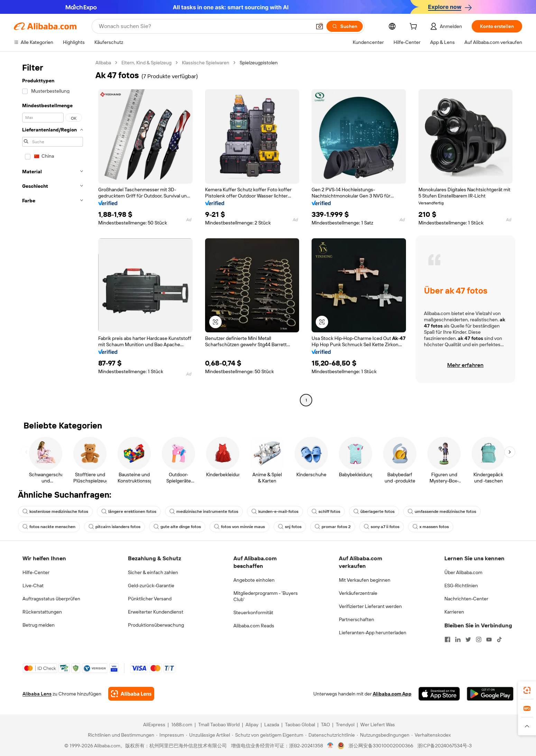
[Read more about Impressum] (170, 735)
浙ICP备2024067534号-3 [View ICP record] (445, 746)
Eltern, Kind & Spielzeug (146, 63)
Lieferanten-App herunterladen (373, 633)
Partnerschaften (357, 619)
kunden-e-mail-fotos (275, 511)
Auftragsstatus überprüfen (51, 599)
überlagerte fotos (374, 511)
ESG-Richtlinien (461, 586)
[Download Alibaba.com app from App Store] (439, 694)
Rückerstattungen (42, 612)
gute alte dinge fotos (177, 527)
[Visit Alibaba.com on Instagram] (479, 639)
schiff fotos (326, 511)
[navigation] (53, 232)
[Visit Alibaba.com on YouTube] (489, 639)
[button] (320, 26)
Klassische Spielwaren (206, 63)
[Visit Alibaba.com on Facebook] (447, 639)
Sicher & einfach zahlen (153, 572)
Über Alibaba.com (463, 572)
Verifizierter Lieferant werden (370, 606)
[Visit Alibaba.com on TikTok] (499, 639)
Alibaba (103, 63)
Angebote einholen (254, 580)
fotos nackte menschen (49, 527)
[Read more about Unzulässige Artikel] (208, 735)
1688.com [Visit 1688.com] (182, 725)
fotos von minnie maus (239, 527)
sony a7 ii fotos (382, 527)
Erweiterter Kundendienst (156, 612)
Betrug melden (39, 625)
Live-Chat (33, 586)
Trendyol (345, 725)
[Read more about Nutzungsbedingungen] (383, 735)
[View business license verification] (330, 746)
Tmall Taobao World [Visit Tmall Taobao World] (219, 725)
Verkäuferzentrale (358, 593)
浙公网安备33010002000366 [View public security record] (381, 746)
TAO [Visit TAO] (325, 725)
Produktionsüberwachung (156, 625)
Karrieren (454, 612)
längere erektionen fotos (129, 511)
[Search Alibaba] (204, 26)
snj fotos (290, 527)
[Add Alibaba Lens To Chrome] (131, 694)
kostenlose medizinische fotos (55, 511)
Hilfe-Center (36, 572)
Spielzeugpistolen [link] (259, 63)
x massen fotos (431, 527)
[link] (527, 690)
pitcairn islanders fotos (114, 527)
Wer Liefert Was (378, 725)
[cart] (415, 27)
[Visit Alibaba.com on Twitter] (468, 639)
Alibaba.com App (392, 694)
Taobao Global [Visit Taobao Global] (300, 725)
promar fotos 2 (333, 527)
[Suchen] (345, 26)
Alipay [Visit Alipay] (252, 725)
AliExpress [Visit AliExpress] (154, 725)
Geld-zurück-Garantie (151, 586)
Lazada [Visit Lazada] (272, 725)
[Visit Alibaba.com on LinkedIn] (458, 639)
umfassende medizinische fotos (442, 511)
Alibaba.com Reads (254, 626)
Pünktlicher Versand (150, 599)
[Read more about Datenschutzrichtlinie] (330, 735)
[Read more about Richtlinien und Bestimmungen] (120, 735)
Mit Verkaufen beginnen (365, 580)
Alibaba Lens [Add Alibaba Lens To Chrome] (37, 694)
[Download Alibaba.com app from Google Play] (490, 694)
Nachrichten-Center (466, 599)
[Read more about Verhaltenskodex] (431, 735)
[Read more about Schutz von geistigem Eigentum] (268, 735)
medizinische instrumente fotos (204, 511)
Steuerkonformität (253, 612)
